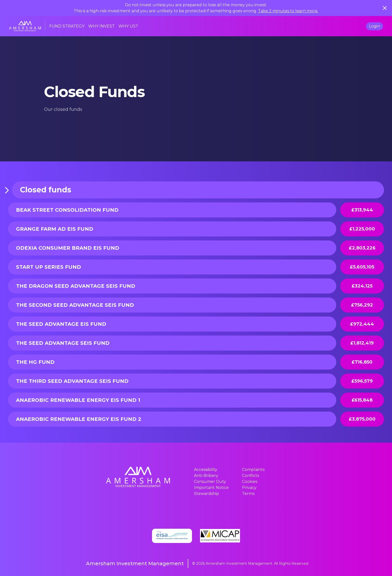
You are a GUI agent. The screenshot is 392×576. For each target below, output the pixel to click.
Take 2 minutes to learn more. (288, 11)
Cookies (250, 482)
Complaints (253, 470)
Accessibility (206, 470)
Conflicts (250, 476)
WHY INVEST (101, 26)
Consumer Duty (210, 482)
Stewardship (206, 494)
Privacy (249, 488)
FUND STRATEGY (67, 26)
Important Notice (211, 488)
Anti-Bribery (206, 476)
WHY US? (128, 26)
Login (374, 26)
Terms (248, 494)
